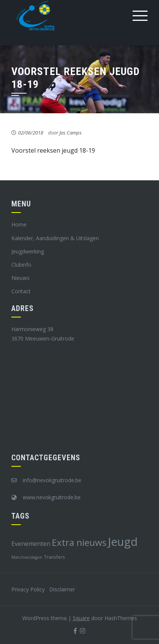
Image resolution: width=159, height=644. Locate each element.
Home (19, 224)
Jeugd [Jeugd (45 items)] (123, 542)
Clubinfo (21, 265)
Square (81, 618)
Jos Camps (71, 133)
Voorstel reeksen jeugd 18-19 (53, 150)
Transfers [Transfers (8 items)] (55, 557)
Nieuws (20, 278)
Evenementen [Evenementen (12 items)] (31, 544)
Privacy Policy (28, 589)
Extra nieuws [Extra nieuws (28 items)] (79, 542)
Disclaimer (62, 589)
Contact (21, 291)
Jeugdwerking (28, 251)
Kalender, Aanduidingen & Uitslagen (55, 238)
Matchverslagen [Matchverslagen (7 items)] (27, 557)
